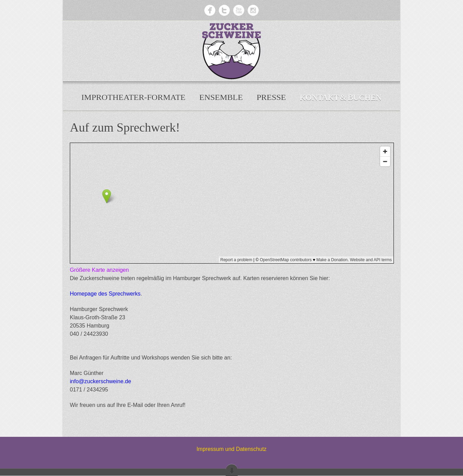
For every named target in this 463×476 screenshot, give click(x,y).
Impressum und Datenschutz (231, 449)
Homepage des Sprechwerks (105, 294)
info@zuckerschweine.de (100, 381)
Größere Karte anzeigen (99, 270)
